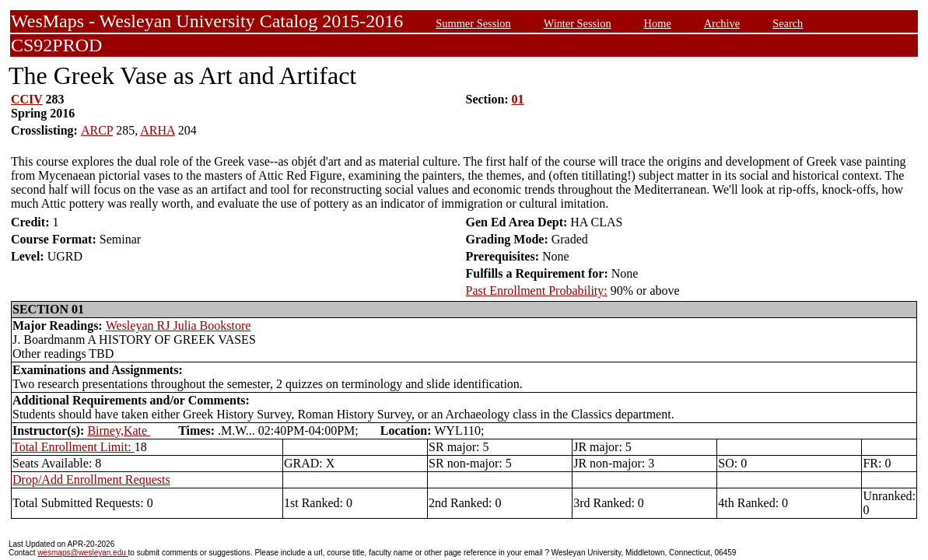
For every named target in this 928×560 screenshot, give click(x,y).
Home (658, 23)
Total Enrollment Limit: (74, 447)
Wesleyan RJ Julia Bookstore (179, 325)
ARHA (157, 130)
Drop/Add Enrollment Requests (91, 479)
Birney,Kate (119, 430)
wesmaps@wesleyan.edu (82, 553)
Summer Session (473, 23)
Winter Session (578, 23)
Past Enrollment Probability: (537, 290)
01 (518, 99)
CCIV (27, 99)
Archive (722, 23)
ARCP (97, 130)
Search (788, 23)
